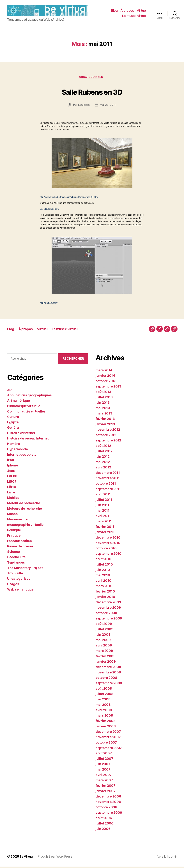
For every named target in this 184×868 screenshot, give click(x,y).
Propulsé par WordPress (56, 858)
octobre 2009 (106, 614)
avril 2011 (103, 517)
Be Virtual (27, 858)
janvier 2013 (105, 426)
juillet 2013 (104, 399)
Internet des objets (22, 456)
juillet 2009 (104, 631)
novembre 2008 (108, 674)
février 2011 (105, 528)
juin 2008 (103, 701)
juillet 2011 (104, 501)
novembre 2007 (108, 738)
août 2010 (103, 560)
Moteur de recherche (24, 504)
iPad (11, 461)
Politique (14, 531)
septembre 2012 (108, 442)
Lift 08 (12, 477)
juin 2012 (103, 458)
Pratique (14, 537)
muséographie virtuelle (25, 526)
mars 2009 (104, 652)
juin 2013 (103, 404)
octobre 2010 (106, 550)
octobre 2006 (106, 809)
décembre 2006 (108, 798)
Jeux (11, 472)
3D (9, 391)
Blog (114, 11)
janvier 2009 (106, 663)
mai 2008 (103, 706)
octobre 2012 (106, 436)
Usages (13, 585)
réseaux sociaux (20, 542)
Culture (13, 418)
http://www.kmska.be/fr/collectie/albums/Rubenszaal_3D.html (69, 199)
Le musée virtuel (134, 16)
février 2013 (105, 420)
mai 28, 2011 (108, 106)
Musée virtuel (18, 520)
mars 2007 (104, 782)
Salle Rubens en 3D (92, 92)
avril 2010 (103, 582)
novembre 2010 (108, 544)
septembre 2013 (108, 388)
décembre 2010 (108, 539)
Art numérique (19, 402)
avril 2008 (104, 711)
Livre (11, 494)
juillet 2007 (104, 760)
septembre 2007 (109, 749)
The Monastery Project (25, 569)
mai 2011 (103, 512)
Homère (13, 445)
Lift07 (12, 483)
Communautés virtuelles (26, 413)
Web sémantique (20, 591)
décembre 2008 (108, 668)
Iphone (12, 467)
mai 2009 (103, 641)
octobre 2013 (106, 382)
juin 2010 (103, 571)
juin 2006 (103, 830)
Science (13, 553)
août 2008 (104, 690)
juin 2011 (102, 506)
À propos (127, 11)
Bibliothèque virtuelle (24, 407)
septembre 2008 (109, 684)
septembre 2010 (109, 555)
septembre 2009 (109, 620)
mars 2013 (104, 415)
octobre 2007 (106, 744)
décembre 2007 (108, 733)
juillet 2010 (104, 566)
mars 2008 (104, 717)
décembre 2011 (108, 474)
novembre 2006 (108, 803)
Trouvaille (15, 574)
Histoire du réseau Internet (28, 440)
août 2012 (103, 447)
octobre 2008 (106, 679)
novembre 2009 (108, 609)
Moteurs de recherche (25, 510)
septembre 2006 (109, 814)
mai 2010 (103, 577)
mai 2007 (103, 771)
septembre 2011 (108, 490)
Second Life (16, 558)
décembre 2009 (108, 604)
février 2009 (106, 658)
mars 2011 (104, 523)
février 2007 (105, 787)
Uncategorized (92, 78)
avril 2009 (104, 647)
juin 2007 (103, 765)
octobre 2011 (106, 485)
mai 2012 (103, 463)
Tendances (16, 564)
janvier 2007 (106, 792)
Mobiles (13, 499)
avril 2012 (103, 469)
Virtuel (142, 11)
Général (13, 429)
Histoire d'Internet (21, 434)
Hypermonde (17, 450)
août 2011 (103, 496)
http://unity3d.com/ (49, 304)
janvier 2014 (105, 377)
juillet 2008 (104, 695)
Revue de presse (20, 547)
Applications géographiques (29, 396)
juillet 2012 (104, 453)
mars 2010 (104, 587)
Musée (12, 515)
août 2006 (104, 819)
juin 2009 (103, 636)
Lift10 (12, 488)
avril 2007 (104, 776)
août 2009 (104, 625)
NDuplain (83, 106)
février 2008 (106, 722)
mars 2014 (104, 372)
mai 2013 (103, 409)
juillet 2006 (104, 825)
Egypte (13, 423)
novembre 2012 (108, 431)
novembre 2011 (108, 479)
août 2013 (103, 393)
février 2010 (105, 593)
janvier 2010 (105, 598)
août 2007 (104, 755)
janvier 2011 (105, 533)
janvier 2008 (106, 728)
